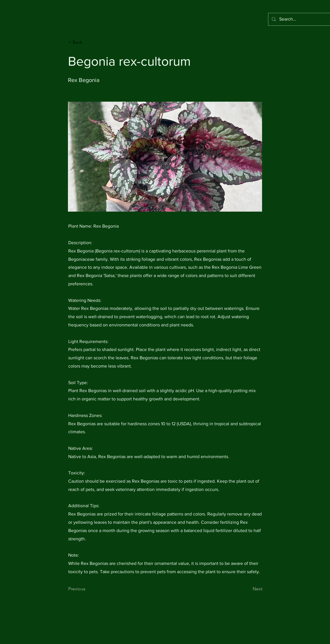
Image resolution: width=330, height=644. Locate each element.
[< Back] (87, 42)
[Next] (248, 589)
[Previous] (87, 589)
